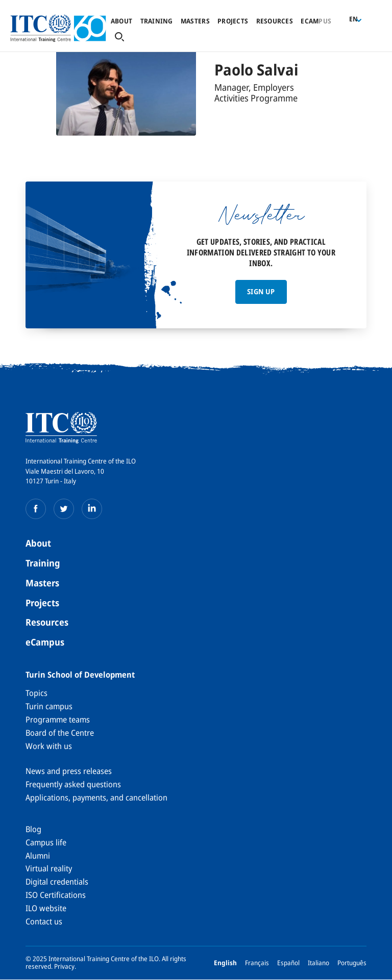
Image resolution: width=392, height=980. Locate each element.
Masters (195, 21)
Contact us (44, 921)
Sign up (261, 291)
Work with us (49, 746)
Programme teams (58, 719)
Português (352, 963)
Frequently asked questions (73, 784)
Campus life (46, 842)
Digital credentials (57, 882)
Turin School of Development (80, 675)
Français (257, 963)
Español (288, 963)
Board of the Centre (60, 733)
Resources (275, 21)
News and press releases (69, 771)
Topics (36, 693)
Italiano (318, 963)
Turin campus (49, 706)
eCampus (45, 642)
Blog (33, 829)
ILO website (46, 908)
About (121, 21)
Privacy (64, 966)
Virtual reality (49, 868)
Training (157, 21)
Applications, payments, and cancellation (96, 797)
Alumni (38, 856)
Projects (233, 21)
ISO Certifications (56, 895)
